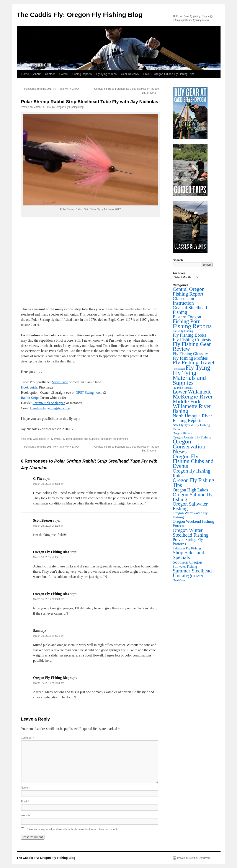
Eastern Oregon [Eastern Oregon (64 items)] (187, 317)
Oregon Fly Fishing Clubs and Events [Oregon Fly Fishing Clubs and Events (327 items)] (193, 461)
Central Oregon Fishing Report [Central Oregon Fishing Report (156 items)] (189, 291)
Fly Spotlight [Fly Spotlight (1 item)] (179, 369)
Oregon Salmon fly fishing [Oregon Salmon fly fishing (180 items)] (193, 497)
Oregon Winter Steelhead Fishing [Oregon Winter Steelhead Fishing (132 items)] (191, 532)
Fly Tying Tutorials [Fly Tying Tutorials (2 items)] (183, 388)
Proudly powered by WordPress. (194, 858)
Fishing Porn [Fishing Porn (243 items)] (187, 321)
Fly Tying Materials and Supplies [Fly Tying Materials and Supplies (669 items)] (189, 378)
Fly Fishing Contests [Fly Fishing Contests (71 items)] (192, 340)
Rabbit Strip (29, 398)
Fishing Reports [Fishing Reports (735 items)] (192, 326)
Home (25, 74)
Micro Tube (60, 382)
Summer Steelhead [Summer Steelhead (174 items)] (192, 571)
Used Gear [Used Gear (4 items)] (179, 580)
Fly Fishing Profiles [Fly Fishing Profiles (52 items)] (190, 358)
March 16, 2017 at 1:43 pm (49, 599)
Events (63, 74)
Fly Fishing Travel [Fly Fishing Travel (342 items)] (194, 363)
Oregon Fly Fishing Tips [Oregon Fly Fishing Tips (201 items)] (194, 483)
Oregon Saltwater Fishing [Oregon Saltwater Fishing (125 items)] (190, 506)
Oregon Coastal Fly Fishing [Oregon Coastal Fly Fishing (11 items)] (192, 437)
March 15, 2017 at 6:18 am (49, 484)
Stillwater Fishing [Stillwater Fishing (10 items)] (185, 566)
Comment (28, 738)
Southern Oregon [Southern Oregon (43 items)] (188, 562)
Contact (50, 74)
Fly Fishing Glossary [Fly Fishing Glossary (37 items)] (190, 354)
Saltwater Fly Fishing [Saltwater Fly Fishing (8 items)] (187, 548)
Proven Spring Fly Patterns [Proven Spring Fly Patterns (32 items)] (188, 542)
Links (146, 74)
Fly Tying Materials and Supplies (80, 439)
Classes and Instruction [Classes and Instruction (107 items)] (184, 301)
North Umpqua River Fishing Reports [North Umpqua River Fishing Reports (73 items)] (193, 418)
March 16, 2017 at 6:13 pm (49, 683)
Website (26, 815)
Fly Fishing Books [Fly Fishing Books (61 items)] (190, 335)
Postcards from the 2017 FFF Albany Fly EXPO (50, 89)
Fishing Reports (82, 74)
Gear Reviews (130, 74)
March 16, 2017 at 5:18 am (49, 526)
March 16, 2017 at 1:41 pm (49, 557)
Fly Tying (55, 439)
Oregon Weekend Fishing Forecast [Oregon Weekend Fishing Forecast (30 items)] (194, 523)
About (37, 74)
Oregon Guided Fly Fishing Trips (174, 74)
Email (25, 802)
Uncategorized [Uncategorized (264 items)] (189, 575)
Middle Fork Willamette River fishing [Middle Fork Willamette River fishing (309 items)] (192, 406)
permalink (123, 439)
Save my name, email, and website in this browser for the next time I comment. (72, 829)
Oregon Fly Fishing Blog (70, 107)
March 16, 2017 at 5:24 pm (49, 636)
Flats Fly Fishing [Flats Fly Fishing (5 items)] (183, 331)
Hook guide (29, 387)
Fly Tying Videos (106, 74)
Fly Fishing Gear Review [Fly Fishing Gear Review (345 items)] (192, 346)
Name (25, 788)
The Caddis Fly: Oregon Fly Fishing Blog (80, 15)
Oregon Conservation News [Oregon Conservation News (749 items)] (189, 446)
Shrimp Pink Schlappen (49, 403)
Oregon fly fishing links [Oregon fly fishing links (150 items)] (192, 473)
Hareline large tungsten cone (50, 408)
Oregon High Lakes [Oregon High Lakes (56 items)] (190, 490)
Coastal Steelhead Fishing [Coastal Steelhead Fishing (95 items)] (190, 310)
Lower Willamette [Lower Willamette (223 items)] (192, 392)
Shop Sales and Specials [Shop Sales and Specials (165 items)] (189, 555)
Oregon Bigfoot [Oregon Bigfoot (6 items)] (183, 433)
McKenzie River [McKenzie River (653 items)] (193, 396)
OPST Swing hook (89, 393)
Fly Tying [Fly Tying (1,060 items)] (198, 367)
